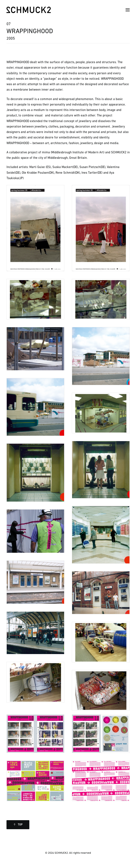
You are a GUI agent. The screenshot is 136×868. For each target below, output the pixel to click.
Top (18, 825)
